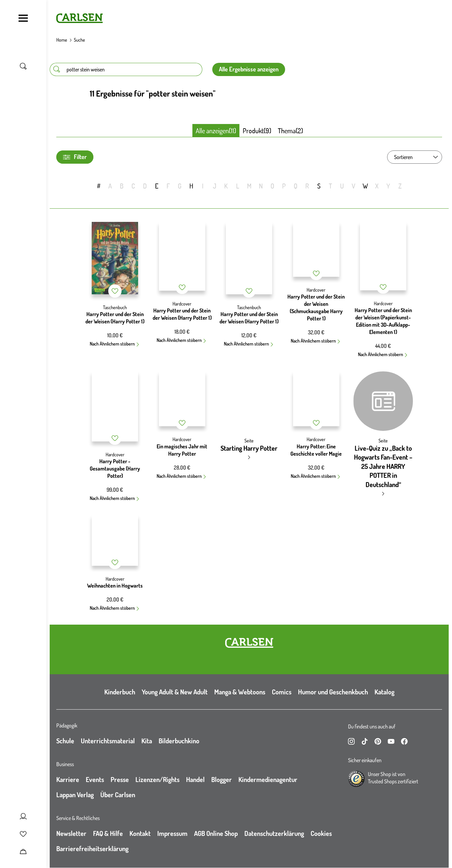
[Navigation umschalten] (23, 18)
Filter (75, 157)
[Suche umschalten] (23, 66)
